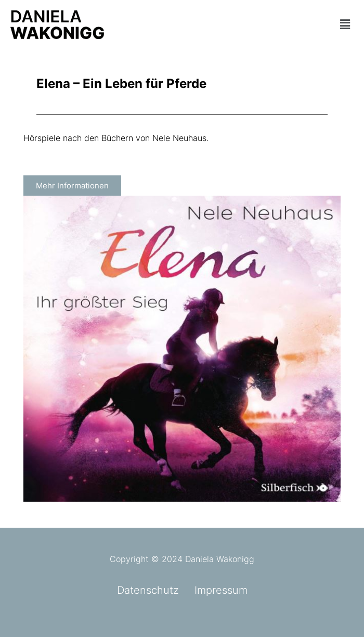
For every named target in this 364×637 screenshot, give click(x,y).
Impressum (221, 590)
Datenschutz (148, 590)
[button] (302, 25)
